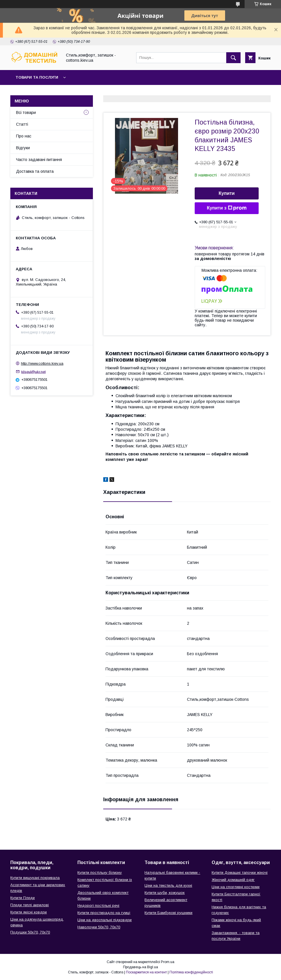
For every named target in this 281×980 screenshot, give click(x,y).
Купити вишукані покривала (35, 878)
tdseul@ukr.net (33, 371)
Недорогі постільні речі (98, 906)
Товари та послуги (37, 77)
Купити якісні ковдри (29, 912)
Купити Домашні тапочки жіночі (240, 873)
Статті (22, 124)
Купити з (227, 208)
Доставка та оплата (35, 171)
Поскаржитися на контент (146, 972)
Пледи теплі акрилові (30, 905)
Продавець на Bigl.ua (140, 967)
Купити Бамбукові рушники (168, 913)
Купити (227, 193)
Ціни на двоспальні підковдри (105, 920)
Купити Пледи (23, 898)
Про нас (24, 136)
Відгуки (23, 148)
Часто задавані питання (39, 160)
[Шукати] (233, 58)
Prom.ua (168, 962)
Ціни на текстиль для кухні (168, 885)
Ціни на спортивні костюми (236, 887)
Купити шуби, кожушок (165, 893)
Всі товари (26, 112)
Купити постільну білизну (100, 873)
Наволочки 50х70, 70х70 (99, 927)
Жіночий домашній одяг (233, 880)
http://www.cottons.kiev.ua (42, 363)
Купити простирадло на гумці (104, 913)
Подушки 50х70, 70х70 (30, 932)
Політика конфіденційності (191, 972)
